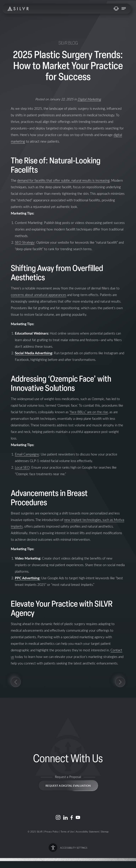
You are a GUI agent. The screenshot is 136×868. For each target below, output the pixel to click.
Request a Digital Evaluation (68, 786)
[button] (68, 848)
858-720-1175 (116, 9)
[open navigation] (124, 9)
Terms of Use (67, 832)
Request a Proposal (68, 777)
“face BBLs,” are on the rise (89, 412)
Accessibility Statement (87, 832)
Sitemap (105, 832)
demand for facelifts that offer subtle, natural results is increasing (63, 180)
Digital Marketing (89, 99)
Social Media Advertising (33, 353)
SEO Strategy (25, 242)
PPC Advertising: (28, 578)
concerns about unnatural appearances (39, 295)
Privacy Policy (52, 832)
